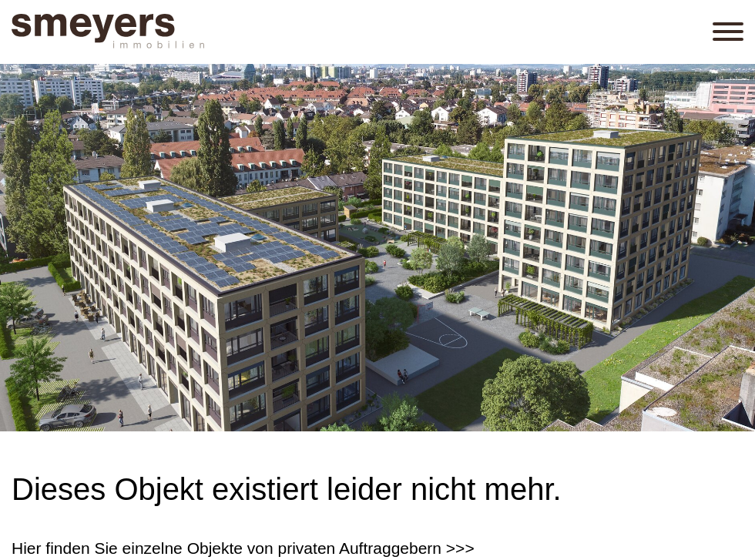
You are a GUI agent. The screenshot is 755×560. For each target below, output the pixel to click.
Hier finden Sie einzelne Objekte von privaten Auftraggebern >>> (243, 548)
